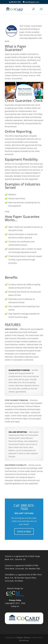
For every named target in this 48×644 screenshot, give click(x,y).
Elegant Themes (24, 638)
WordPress (24, 640)
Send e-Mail (24, 531)
